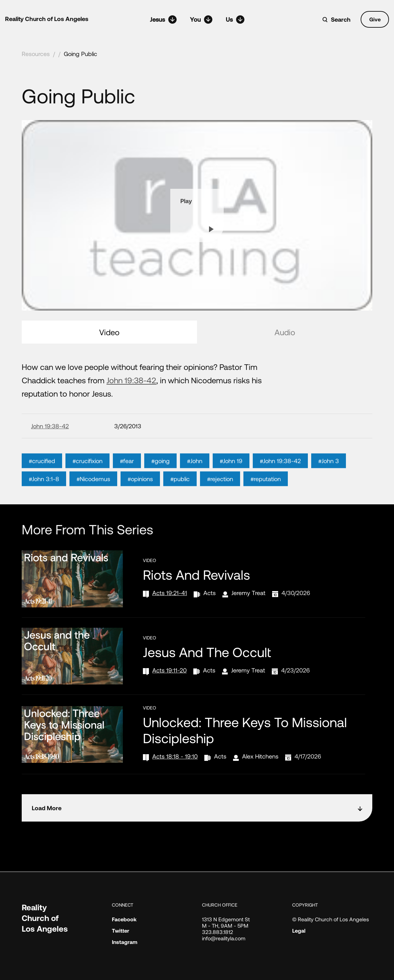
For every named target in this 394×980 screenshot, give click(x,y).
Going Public (80, 54)
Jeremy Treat (248, 593)
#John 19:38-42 (280, 492)
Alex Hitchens (260, 756)
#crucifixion (87, 492)
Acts (210, 593)
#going (160, 492)
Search (341, 19)
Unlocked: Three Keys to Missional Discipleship (245, 730)
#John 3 (329, 492)
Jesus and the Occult (207, 652)
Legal (299, 930)
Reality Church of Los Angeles (47, 19)
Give (375, 19)
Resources (36, 54)
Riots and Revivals (196, 574)
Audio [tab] (285, 332)
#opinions (140, 510)
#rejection (220, 510)
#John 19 (231, 492)
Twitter (121, 930)
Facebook (124, 919)
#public (180, 510)
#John (195, 492)
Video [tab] (109, 332)
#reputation (266, 510)
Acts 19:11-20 (169, 670)
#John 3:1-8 (44, 510)
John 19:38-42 (131, 380)
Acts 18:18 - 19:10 (175, 756)
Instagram (125, 942)
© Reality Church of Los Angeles (331, 919)
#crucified (42, 492)
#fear (127, 492)
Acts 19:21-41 (170, 593)
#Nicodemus (93, 510)
